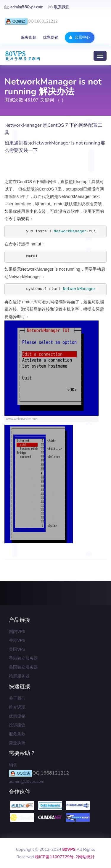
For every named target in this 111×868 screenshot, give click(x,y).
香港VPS (17, 641)
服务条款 (29, 37)
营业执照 (17, 743)
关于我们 (17, 698)
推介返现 (17, 707)
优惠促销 (51, 37)
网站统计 (86, 857)
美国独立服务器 (23, 667)
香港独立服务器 (23, 658)
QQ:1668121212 (31, 22)
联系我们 (59, 7)
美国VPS (17, 649)
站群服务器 (19, 676)
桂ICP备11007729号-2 (56, 857)
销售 (13, 765)
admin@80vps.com (24, 7)
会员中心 (79, 37)
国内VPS (17, 632)
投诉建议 (17, 725)
